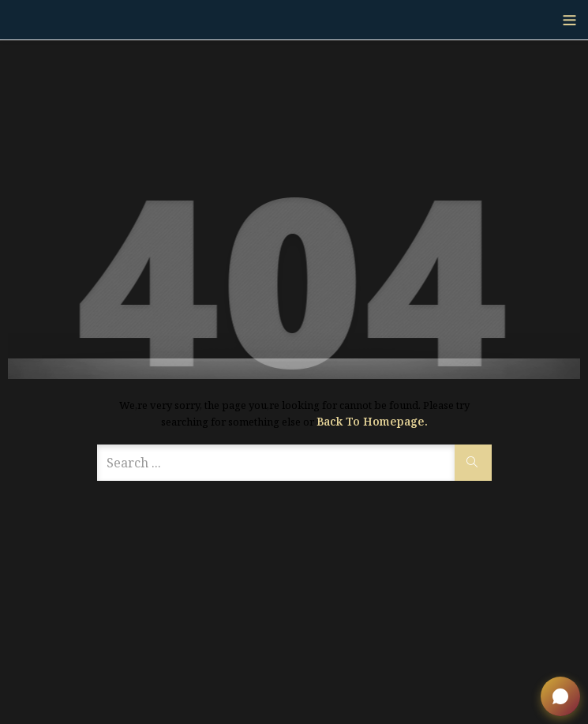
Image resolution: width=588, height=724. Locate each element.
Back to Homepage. (372, 421)
